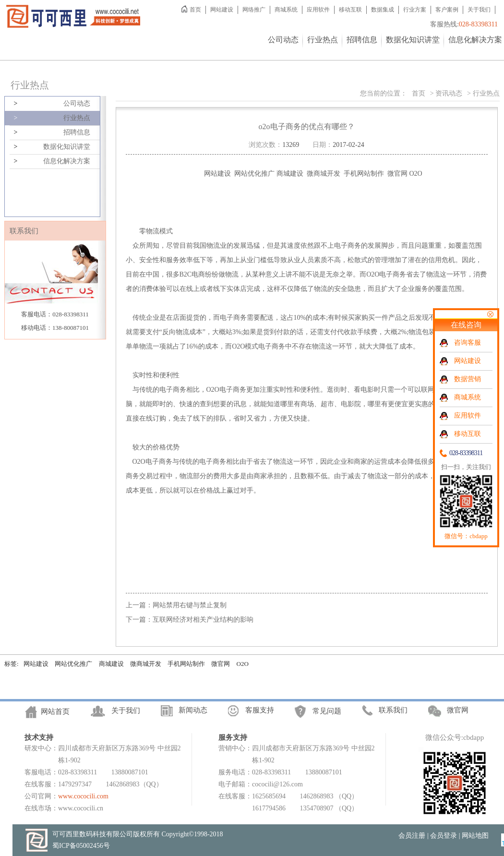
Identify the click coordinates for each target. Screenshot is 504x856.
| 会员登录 (442, 836)
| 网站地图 (474, 836)
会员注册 (412, 836)
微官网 (221, 664)
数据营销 (468, 379)
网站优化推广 (73, 664)
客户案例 (447, 10)
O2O (243, 664)
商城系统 (286, 10)
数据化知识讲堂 (413, 40)
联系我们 (393, 710)
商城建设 (111, 664)
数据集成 (383, 10)
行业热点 (323, 40)
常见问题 (327, 711)
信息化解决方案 (475, 40)
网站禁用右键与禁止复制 (190, 605)
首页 (195, 10)
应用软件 (318, 10)
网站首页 (55, 711)
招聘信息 (362, 40)
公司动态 (283, 40)
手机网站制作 (186, 664)
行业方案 (415, 10)
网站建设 (222, 10)
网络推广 (254, 10)
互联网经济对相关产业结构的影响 (203, 620)
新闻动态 (193, 710)
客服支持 (260, 710)
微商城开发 (146, 664)
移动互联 (350, 10)
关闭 (490, 314)
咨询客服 (468, 343)
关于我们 (479, 10)
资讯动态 (449, 93)
